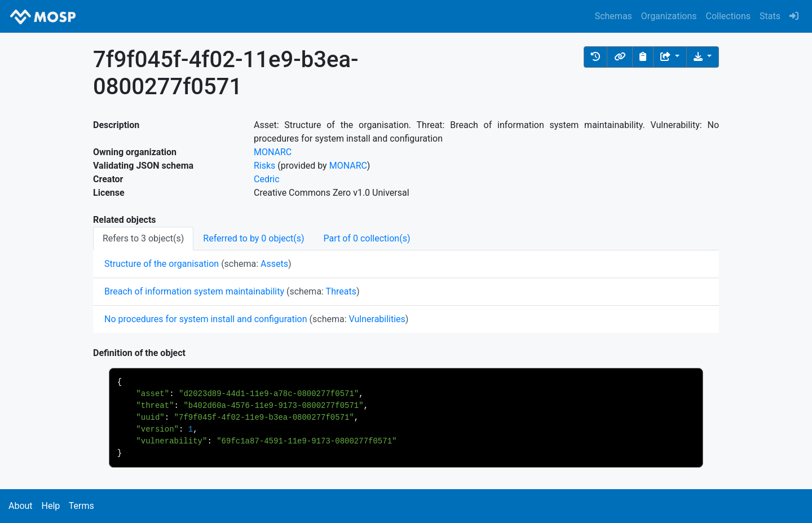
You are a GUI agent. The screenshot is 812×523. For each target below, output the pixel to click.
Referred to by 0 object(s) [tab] (253, 238)
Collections (729, 16)
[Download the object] (703, 57)
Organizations (669, 16)
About (21, 506)
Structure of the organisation (162, 264)
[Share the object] (670, 57)
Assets (274, 264)
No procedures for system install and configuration (206, 319)
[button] (595, 57)
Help (50, 506)
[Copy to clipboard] (643, 57)
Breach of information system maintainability (194, 291)
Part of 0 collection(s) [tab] (367, 238)
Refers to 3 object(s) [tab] (143, 238)
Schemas (614, 16)
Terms (81, 506)
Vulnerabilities (377, 319)
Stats (770, 16)
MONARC (273, 152)
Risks (264, 166)
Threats (341, 291)
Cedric (267, 179)
